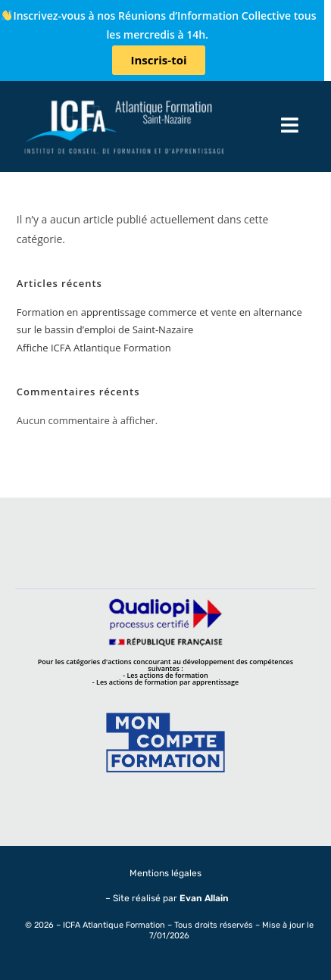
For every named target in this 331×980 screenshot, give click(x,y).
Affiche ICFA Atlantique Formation (94, 348)
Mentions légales (165, 873)
